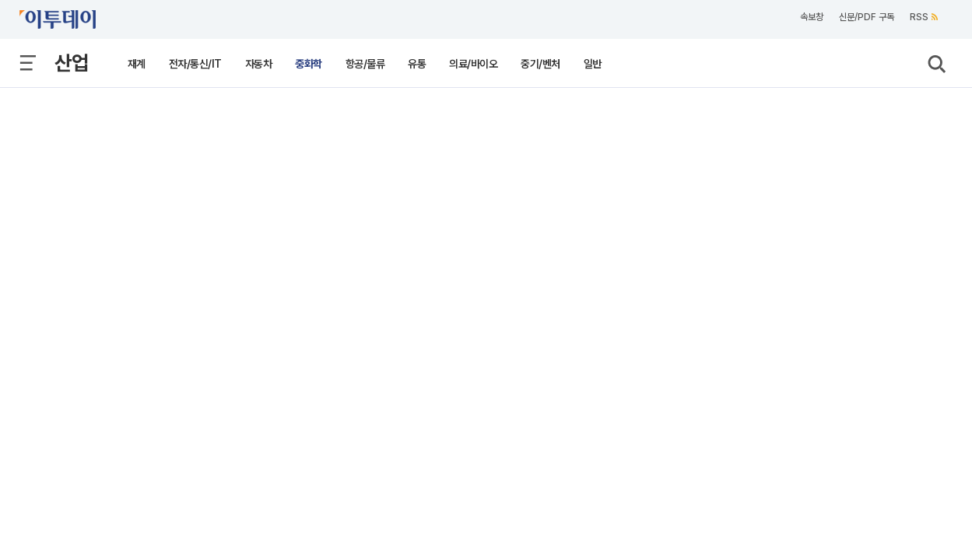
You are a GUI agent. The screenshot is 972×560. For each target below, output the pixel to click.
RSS (924, 17)
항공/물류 (365, 64)
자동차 (259, 64)
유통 (417, 64)
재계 (137, 64)
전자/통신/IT (195, 64)
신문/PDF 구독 (867, 17)
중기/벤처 (540, 64)
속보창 (812, 17)
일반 (593, 64)
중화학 (309, 64)
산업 (72, 63)
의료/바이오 (473, 64)
